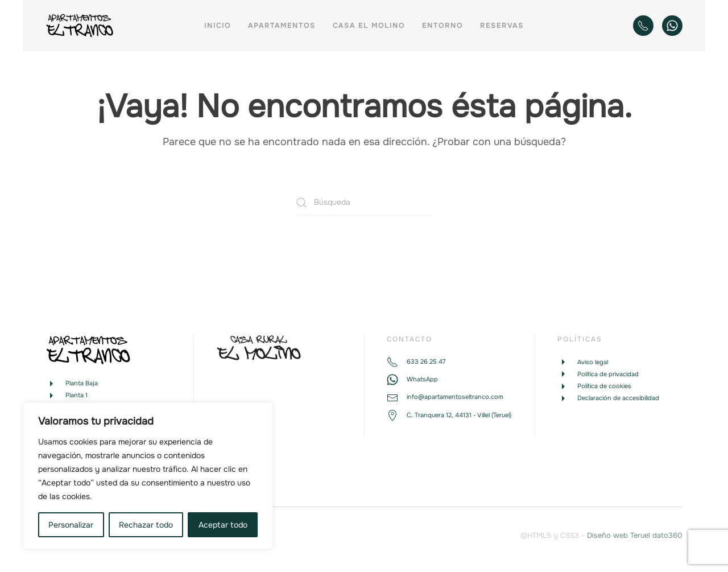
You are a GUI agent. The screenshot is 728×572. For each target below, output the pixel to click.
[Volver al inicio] (82, 26)
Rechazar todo (146, 525)
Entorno (442, 26)
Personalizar (71, 525)
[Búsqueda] (364, 202)
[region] (148, 476)
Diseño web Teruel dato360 (635, 535)
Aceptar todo (223, 525)
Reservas (502, 26)
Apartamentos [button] (282, 26)
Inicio (218, 26)
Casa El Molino (369, 26)
